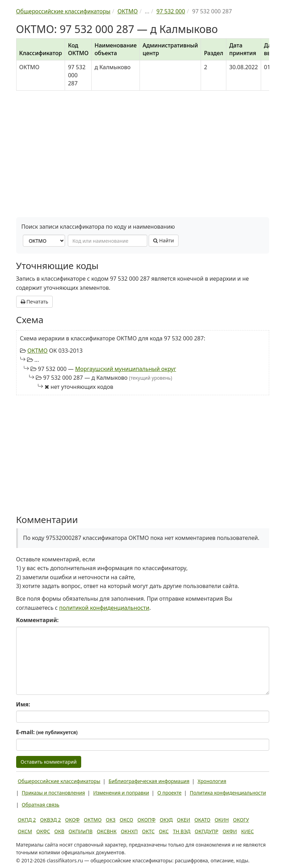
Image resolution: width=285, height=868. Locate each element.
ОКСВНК (106, 831)
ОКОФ (72, 820)
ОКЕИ (183, 820)
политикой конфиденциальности (104, 608)
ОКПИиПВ (80, 831)
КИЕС (247, 831)
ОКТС (148, 831)
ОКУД (166, 820)
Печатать (35, 302)
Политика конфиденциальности (228, 793)
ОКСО (127, 820)
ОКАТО (202, 820)
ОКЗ (111, 820)
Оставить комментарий (49, 762)
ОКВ (60, 831)
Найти (164, 240)
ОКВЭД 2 (50, 820)
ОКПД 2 (27, 820)
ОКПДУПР (206, 831)
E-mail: (47, 732)
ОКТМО (38, 351)
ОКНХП (129, 831)
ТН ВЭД (182, 831)
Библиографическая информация (149, 781)
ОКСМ (25, 831)
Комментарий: (37, 620)
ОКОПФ (146, 820)
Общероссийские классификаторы (59, 781)
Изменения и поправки (121, 793)
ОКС (164, 831)
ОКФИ (230, 831)
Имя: (23, 704)
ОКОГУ (241, 820)
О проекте (170, 793)
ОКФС (43, 831)
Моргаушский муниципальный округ (126, 369)
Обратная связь (41, 805)
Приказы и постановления (53, 793)
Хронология (212, 781)
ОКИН (222, 820)
